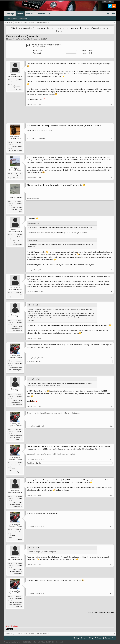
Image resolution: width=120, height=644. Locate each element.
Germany (19, 203)
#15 (111, 593)
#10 (111, 426)
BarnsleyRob (15, 356)
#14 (111, 565)
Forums (20, 14)
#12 (111, 495)
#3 (112, 178)
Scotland (20, 82)
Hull (21, 295)
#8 (112, 358)
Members (41, 14)
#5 (112, 270)
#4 (112, 198)
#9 (112, 406)
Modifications (19, 39)
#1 (112, 104)
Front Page (10, 14)
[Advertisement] (60, 116)
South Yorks (19, 363)
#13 (111, 526)
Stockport (19, 176)
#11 (111, 459)
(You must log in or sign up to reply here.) (101, 612)
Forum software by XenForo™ (22, 642)
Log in (105, 1)
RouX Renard (31, 361)
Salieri (15, 196)
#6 (112, 292)
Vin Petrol (15, 168)
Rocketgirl (34, 39)
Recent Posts (23, 18)
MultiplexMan (15, 136)
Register (110, 1)
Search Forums (12, 18)
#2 (112, 139)
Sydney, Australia (17, 146)
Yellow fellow (15, 287)
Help (50, 14)
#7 (112, 338)
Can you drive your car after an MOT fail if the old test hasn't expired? (51, 454)
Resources (30, 14)
